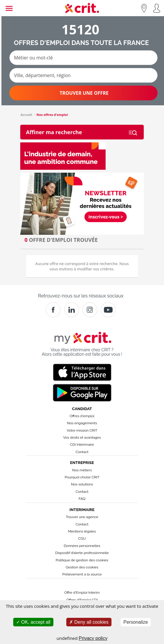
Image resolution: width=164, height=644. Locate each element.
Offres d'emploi (82, 416)
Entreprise (82, 462)
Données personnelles (82, 546)
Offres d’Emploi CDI (82, 600)
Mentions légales (82, 531)
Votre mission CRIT (82, 430)
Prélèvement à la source (82, 574)
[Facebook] (53, 310)
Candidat (82, 409)
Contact (82, 452)
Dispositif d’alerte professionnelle (82, 553)
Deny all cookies (89, 622)
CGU (82, 538)
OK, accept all (33, 622)
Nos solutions (82, 484)
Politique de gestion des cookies (82, 560)
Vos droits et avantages (82, 437)
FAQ (82, 499)
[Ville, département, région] (83, 75)
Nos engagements (82, 423)
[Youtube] (108, 310)
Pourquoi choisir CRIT (82, 477)
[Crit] (72, 310)
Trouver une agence (82, 517)
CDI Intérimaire (82, 445)
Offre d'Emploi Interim (82, 593)
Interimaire (82, 510)
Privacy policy (93, 638)
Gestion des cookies (82, 567)
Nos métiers (82, 470)
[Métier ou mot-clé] (83, 58)
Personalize (136, 622)
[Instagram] (90, 310)
